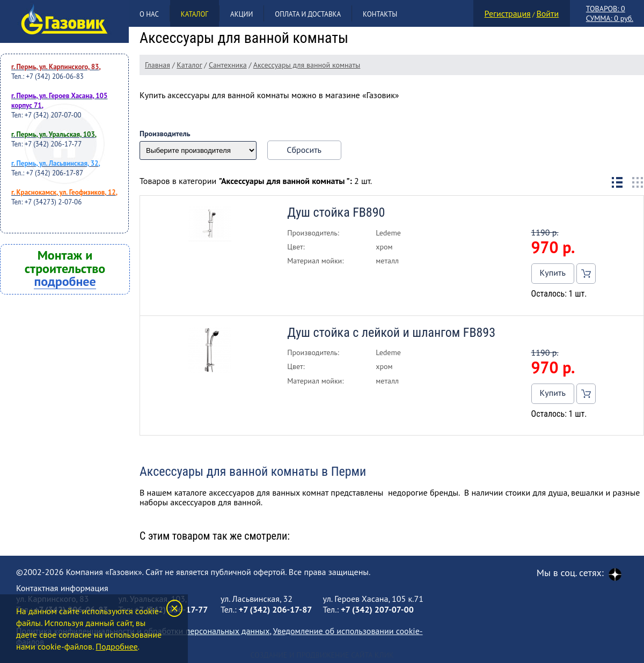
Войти (547, 13)
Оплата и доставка (308, 14)
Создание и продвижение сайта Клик (322, 655)
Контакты (380, 14)
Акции (241, 14)
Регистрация (508, 13)
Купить (553, 272)
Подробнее (116, 646)
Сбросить (304, 150)
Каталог (195, 14)
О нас (149, 14)
